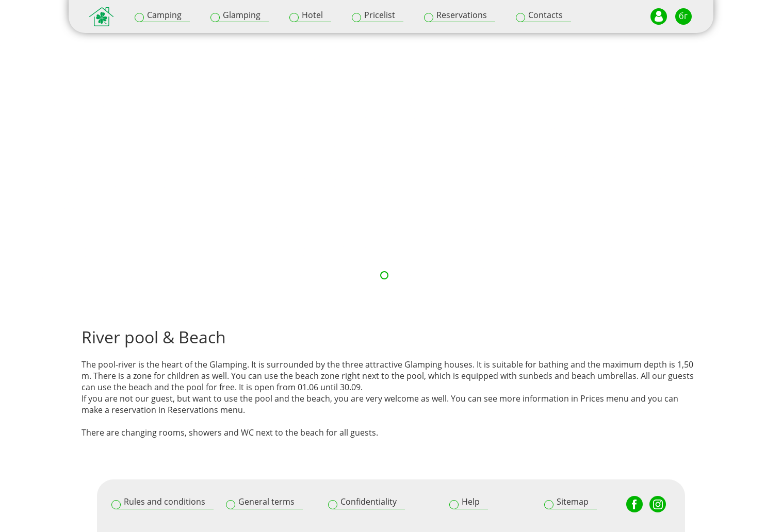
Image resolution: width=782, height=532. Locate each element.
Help (471, 502)
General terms (266, 502)
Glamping (242, 15)
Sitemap (573, 502)
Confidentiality (369, 502)
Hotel (312, 15)
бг (683, 16)
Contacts (545, 15)
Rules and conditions (165, 502)
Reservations (462, 15)
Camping (164, 15)
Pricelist (380, 15)
